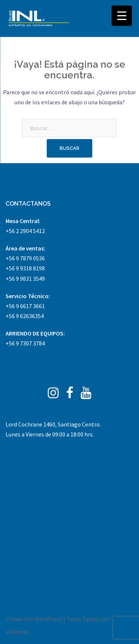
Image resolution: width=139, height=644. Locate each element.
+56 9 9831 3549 (25, 279)
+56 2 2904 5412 (25, 231)
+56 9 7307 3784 (25, 343)
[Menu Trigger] (122, 16)
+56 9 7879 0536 (25, 258)
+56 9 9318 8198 (25, 268)
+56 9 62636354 (25, 316)
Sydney (92, 619)
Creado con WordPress (34, 619)
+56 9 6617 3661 (25, 306)
